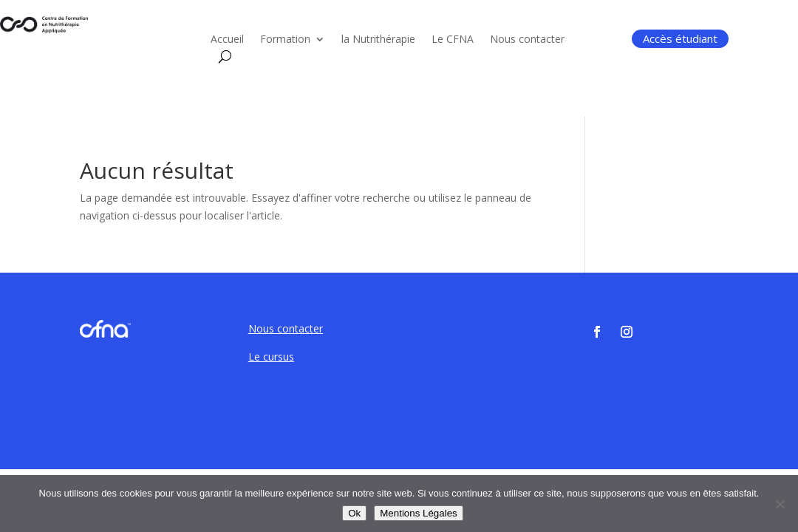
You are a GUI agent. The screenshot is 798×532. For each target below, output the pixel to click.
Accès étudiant (680, 38)
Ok (354, 513)
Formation (285, 40)
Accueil (227, 40)
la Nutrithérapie (378, 40)
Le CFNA (453, 40)
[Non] (780, 504)
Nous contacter (527, 40)
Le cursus (271, 357)
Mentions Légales (418, 513)
